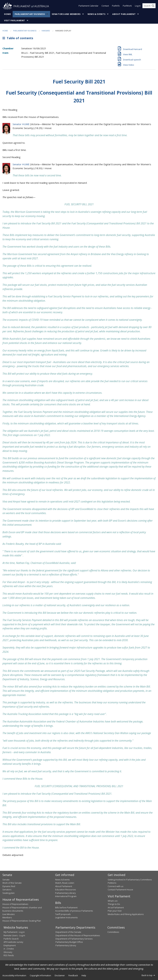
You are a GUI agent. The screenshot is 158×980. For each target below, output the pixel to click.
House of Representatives (15, 904)
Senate (6, 880)
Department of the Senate (68, 932)
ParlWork (127, 6)
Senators (7, 890)
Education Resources (66, 890)
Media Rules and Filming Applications (126, 914)
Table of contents (18, 38)
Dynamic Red (9, 886)
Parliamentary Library (65, 893)
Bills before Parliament (66, 907)
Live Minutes (9, 914)
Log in (138, 6)
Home (8, 14)
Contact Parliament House (120, 890)
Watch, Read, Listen (65, 883)
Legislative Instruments (66, 917)
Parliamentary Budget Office (69, 942)
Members (7, 917)
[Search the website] (149, 6)
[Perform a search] (153, 6)
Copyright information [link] (40, 975)
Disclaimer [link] (60, 975)
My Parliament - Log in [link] (14, 932)
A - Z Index (9, 949)
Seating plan (9, 893)
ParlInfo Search (11, 939)
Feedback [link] (73, 975)
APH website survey (13, 942)
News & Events (96, 14)
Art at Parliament (116, 907)
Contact (105, 6)
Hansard (46, 31)
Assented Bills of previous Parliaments (74, 911)
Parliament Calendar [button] (88, 6)
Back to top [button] (149, 975)
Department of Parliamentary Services (74, 939)
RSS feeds (9, 955)
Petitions (112, 883)
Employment (10, 945)
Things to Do (114, 904)
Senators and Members (66, 14)
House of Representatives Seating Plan (22, 921)
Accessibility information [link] (14, 975)
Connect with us (116, 886)
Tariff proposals (63, 914)
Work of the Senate (12, 883)
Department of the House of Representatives (78, 935)
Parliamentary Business (30, 14)
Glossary (8, 952)
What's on (113, 901)
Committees (113, 932)
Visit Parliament (15, 20)
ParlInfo (116, 6)
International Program (66, 896)
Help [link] (84, 975)
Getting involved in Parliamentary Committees (130, 880)
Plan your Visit (115, 911)
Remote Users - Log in (14, 935)
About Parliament (124, 14)
